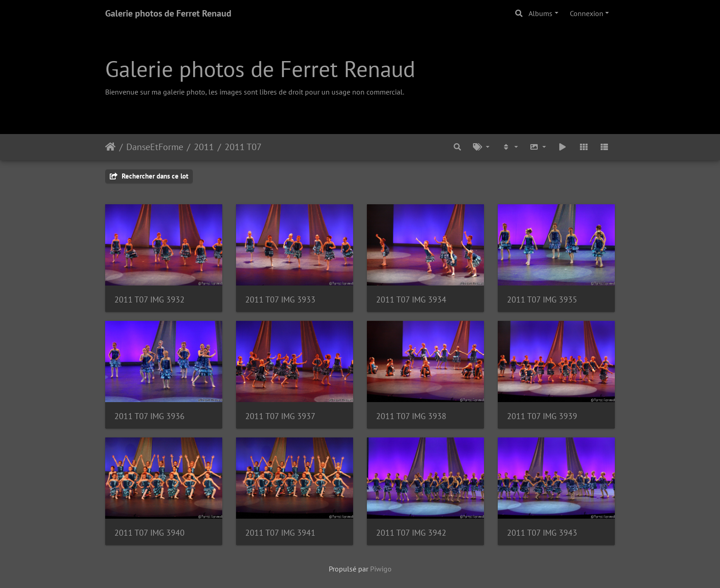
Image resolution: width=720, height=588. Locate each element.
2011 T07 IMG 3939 (542, 416)
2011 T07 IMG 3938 (411, 416)
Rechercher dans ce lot (149, 176)
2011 (204, 147)
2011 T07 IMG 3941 (280, 533)
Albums (540, 13)
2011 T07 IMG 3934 (411, 300)
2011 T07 (243, 147)
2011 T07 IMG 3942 (411, 533)
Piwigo (381, 569)
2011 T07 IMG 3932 (149, 300)
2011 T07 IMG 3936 (149, 416)
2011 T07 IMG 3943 (542, 533)
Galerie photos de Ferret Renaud (168, 13)
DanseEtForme (155, 147)
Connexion (587, 13)
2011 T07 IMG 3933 (280, 300)
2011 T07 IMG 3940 (149, 533)
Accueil (110, 147)
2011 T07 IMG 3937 (280, 416)
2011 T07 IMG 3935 (542, 300)
